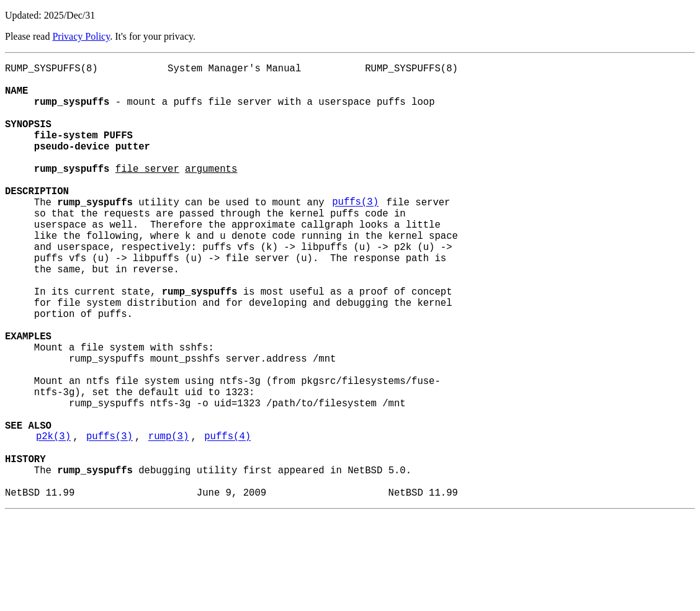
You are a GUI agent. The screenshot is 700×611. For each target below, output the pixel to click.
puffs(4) (227, 520)
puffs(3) (355, 234)
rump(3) (169, 520)
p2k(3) (53, 520)
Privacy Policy (81, 36)
